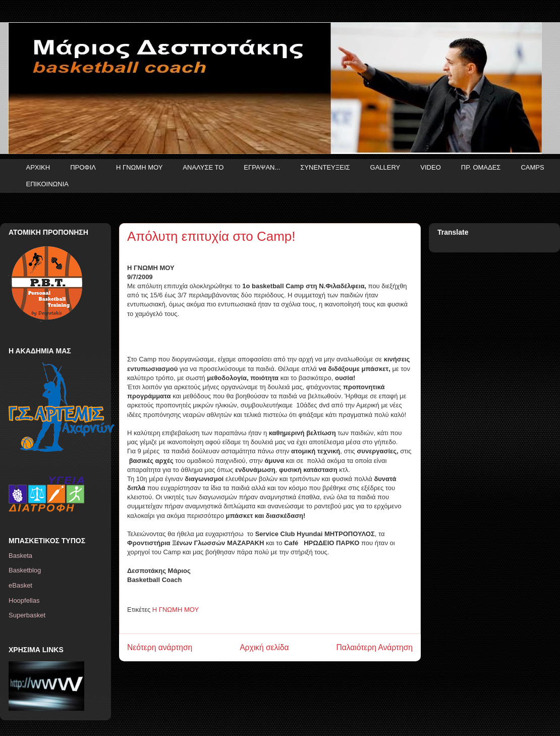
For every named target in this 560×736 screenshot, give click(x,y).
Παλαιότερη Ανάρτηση (374, 647)
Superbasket (27, 615)
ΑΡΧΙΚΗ (38, 167)
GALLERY (385, 167)
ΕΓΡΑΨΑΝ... (262, 167)
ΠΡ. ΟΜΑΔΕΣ (481, 167)
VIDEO (430, 167)
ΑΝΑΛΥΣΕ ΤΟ (203, 167)
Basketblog (25, 570)
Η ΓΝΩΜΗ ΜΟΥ (139, 167)
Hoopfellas (24, 600)
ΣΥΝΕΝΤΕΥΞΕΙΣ (325, 167)
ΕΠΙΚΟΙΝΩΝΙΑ (47, 184)
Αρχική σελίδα (264, 647)
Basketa (20, 556)
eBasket (20, 585)
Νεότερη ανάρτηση (160, 647)
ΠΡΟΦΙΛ (83, 167)
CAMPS (532, 167)
